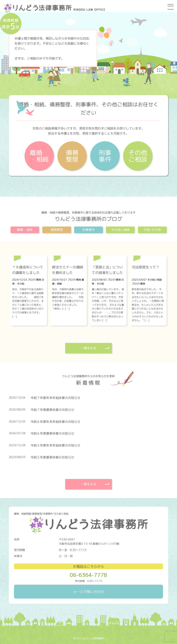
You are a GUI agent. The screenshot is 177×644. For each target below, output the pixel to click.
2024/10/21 (60, 280)
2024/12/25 (20, 280)
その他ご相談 (138, 156)
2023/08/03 (100, 280)
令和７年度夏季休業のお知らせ (52, 410)
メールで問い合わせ (88, 592)
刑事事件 (105, 156)
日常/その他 (152, 230)
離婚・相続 (39, 156)
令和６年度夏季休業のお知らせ (52, 433)
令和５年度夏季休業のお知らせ (52, 457)
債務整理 (72, 156)
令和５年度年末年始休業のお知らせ (55, 445)
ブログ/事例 (34, 280)
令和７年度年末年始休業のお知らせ (55, 398)
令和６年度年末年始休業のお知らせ (55, 422)
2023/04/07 (139, 280)
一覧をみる (88, 348)
